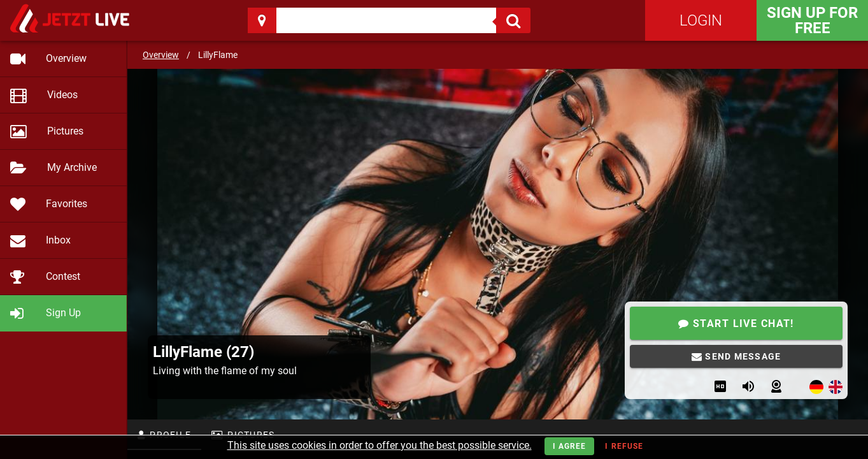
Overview (161, 55)
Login (701, 20)
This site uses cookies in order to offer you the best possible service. (380, 445)
